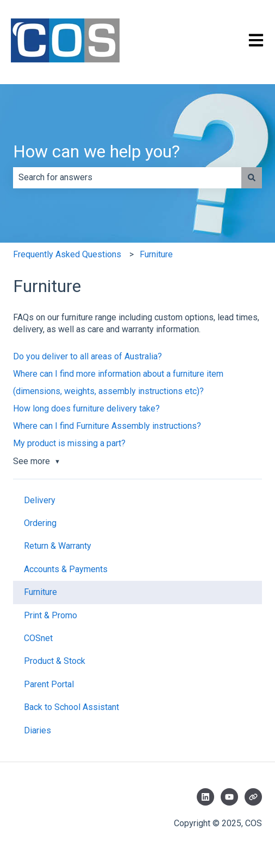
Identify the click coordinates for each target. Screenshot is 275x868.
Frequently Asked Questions (67, 254)
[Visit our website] (253, 797)
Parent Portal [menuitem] (49, 684)
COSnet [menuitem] (38, 638)
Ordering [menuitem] (40, 523)
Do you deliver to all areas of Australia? (87, 356)
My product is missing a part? (69, 443)
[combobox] (127, 178)
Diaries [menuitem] (37, 730)
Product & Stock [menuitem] (55, 661)
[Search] (252, 178)
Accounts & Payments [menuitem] (66, 569)
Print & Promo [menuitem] (51, 615)
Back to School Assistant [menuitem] (71, 707)
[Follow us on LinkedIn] (205, 797)
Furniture (156, 254)
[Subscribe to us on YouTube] (229, 797)
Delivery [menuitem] (40, 500)
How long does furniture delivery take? (86, 408)
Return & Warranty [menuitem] (58, 546)
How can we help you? (96, 151)
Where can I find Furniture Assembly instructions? (107, 426)
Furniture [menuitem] (40, 592)
